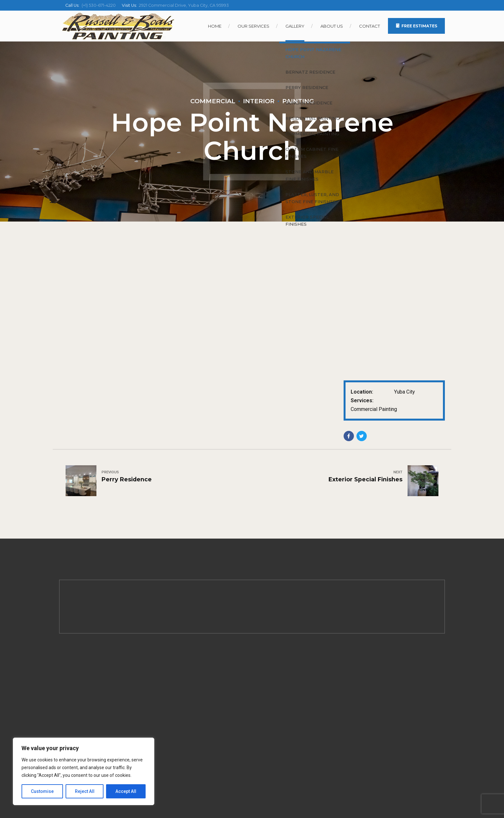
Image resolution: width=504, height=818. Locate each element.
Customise (42, 791)
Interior (259, 101)
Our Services (253, 26)
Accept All (126, 791)
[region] (84, 771)
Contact (369, 26)
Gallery (295, 26)
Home (215, 26)
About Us (332, 26)
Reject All (85, 791)
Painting (298, 101)
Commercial (213, 101)
